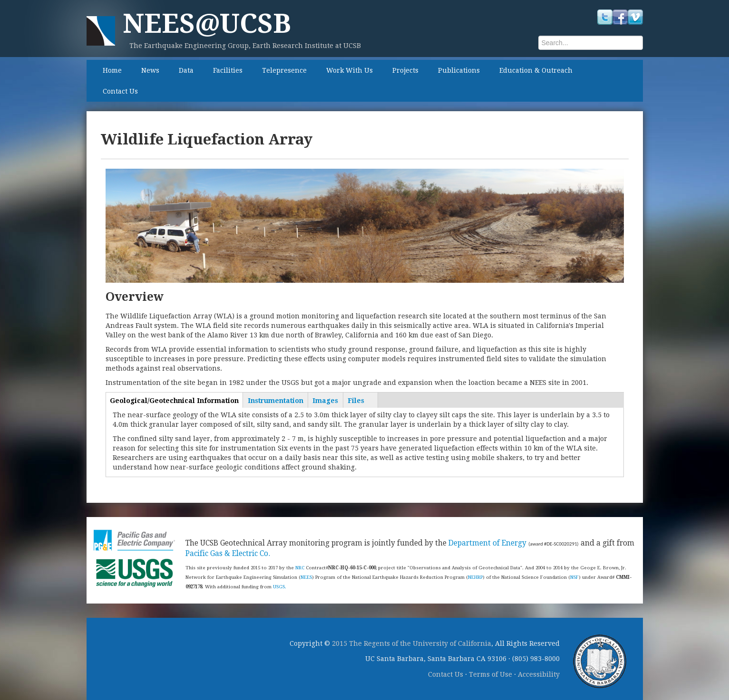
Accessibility (539, 674)
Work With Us (350, 70)
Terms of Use (491, 674)
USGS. (280, 587)
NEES (306, 577)
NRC (300, 568)
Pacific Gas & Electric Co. (228, 554)
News (150, 70)
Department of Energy (487, 543)
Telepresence (284, 70)
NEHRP (475, 577)
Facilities (228, 70)
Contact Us (120, 91)
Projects (405, 70)
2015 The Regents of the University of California (412, 643)
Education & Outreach (536, 70)
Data (186, 70)
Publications (459, 70)
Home (112, 70)
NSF (574, 577)
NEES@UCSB (207, 24)
